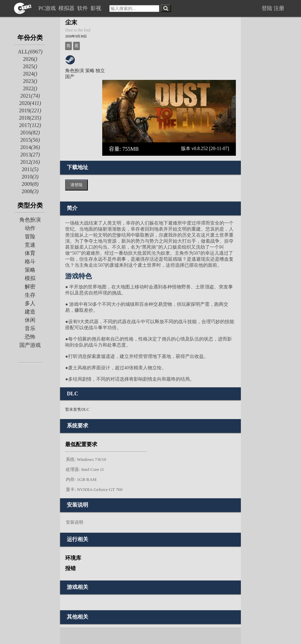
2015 (30, 140)
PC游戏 (48, 8)
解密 (30, 287)
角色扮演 (30, 220)
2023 (30, 81)
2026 (30, 59)
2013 (30, 155)
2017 (30, 125)
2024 (30, 74)
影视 (97, 8)
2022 (30, 88)
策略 (30, 270)
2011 (30, 169)
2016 (30, 133)
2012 (30, 162)
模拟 (30, 278)
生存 (30, 295)
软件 (83, 8)
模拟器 (67, 8)
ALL (30, 52)
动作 (30, 228)
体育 (30, 253)
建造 (30, 312)
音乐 (30, 328)
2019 (30, 110)
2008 (30, 191)
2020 (30, 103)
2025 (30, 66)
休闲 (30, 320)
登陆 (267, 8)
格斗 (30, 262)
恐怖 (30, 337)
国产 (70, 77)
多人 (30, 303)
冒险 (30, 236)
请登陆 (77, 185)
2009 (30, 184)
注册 (279, 8)
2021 (30, 96)
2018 (30, 118)
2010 (30, 177)
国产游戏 (30, 345)
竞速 (30, 245)
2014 (30, 147)
